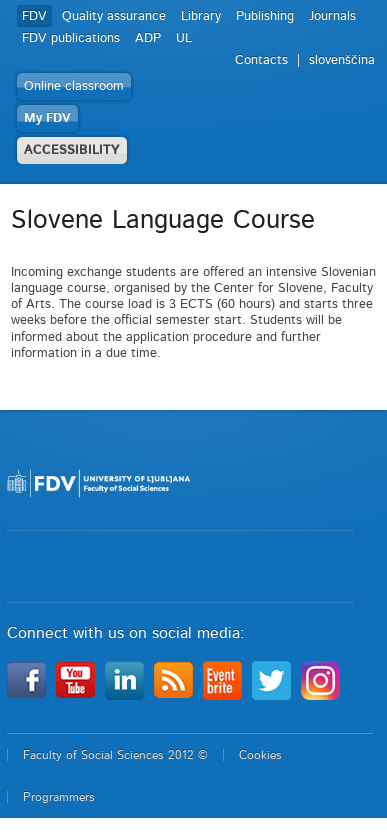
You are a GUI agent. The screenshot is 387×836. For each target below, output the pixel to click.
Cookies (260, 755)
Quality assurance (114, 16)
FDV (34, 16)
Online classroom (74, 86)
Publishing (265, 16)
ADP (148, 38)
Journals (332, 16)
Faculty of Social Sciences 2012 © (115, 755)
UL (184, 38)
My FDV (47, 118)
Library (201, 16)
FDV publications (71, 38)
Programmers (59, 797)
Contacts (261, 60)
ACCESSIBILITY (72, 150)
